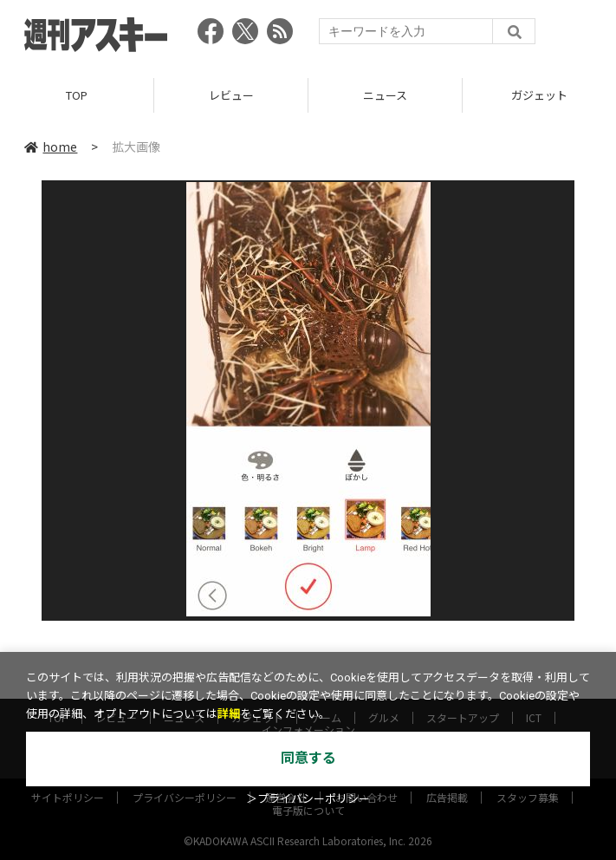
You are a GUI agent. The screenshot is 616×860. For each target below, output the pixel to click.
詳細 (229, 714)
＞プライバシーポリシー (308, 799)
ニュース (385, 95)
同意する (308, 758)
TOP (77, 95)
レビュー (231, 95)
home (51, 147)
